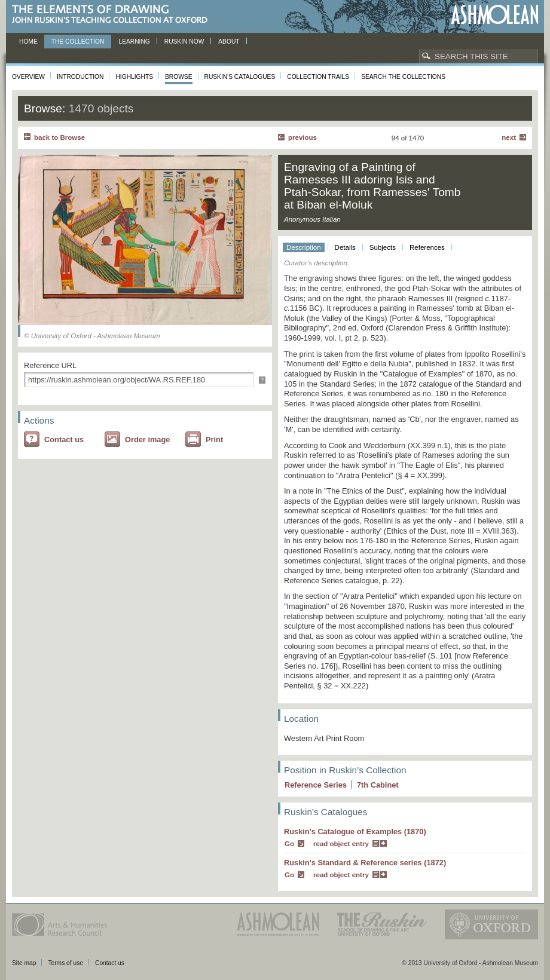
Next (509, 137)
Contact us (64, 440)
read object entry (341, 844)
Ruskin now (184, 42)
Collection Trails (318, 77)
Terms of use (65, 963)
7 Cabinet (378, 785)
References (427, 247)
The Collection (78, 42)
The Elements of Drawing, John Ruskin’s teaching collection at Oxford (113, 15)
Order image (147, 440)
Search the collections (403, 77)
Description (304, 247)
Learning (134, 42)
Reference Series (316, 785)
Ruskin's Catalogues (240, 77)
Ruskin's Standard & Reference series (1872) (365, 863)
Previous (302, 137)
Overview (28, 77)
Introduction (80, 77)
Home (28, 42)
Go (289, 844)
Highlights (134, 77)
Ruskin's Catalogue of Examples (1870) (355, 832)
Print (214, 440)
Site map (24, 963)
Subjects (383, 247)
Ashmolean (495, 15)
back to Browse (59, 137)
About (229, 42)
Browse (179, 77)
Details (345, 247)
